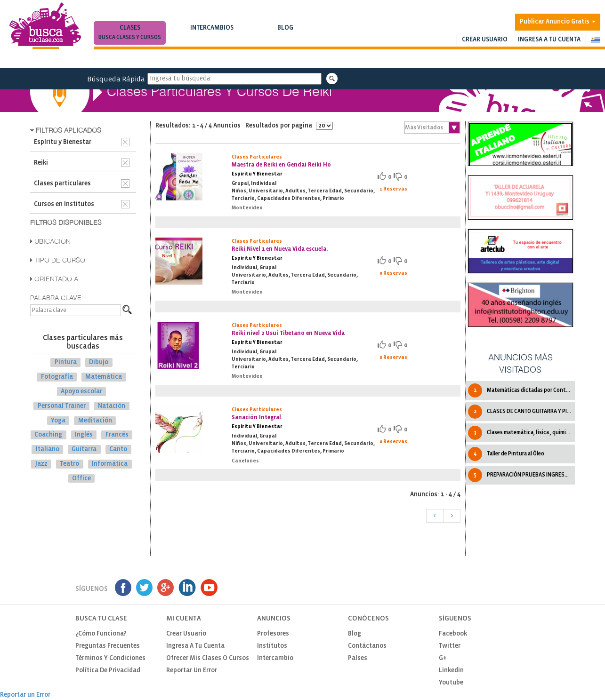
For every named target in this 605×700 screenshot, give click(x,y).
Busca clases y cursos (130, 37)
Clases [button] (130, 34)
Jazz (41, 464)
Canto (118, 449)
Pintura (66, 362)
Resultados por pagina (289, 126)
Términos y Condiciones (110, 658)
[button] (595, 40)
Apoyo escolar (81, 392)
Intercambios (212, 34)
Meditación (95, 420)
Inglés (84, 435)
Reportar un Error (192, 671)
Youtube (451, 683)
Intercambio (275, 658)
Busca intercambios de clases (212, 37)
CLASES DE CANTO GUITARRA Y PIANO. (521, 412)
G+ (443, 658)
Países (358, 658)
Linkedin (451, 671)
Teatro (69, 464)
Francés (117, 435)
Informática (110, 464)
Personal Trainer (62, 406)
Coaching (48, 435)
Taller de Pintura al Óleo (506, 454)
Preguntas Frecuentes (108, 646)
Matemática (104, 377)
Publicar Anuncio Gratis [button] (558, 22)
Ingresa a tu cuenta (549, 40)
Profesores (273, 634)
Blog (285, 34)
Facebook (453, 634)
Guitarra (84, 449)
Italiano (48, 449)
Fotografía (57, 377)
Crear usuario (485, 40)
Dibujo (99, 362)
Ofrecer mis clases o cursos (208, 658)
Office (81, 479)
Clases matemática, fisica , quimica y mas (521, 433)
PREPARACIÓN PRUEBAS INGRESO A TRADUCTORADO (521, 475)
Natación (112, 406)
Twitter (450, 646)
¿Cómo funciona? (101, 634)
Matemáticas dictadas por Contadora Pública (521, 390)
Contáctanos (367, 646)
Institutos (272, 646)
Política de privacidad (108, 671)
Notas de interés (285, 37)
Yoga (58, 420)
